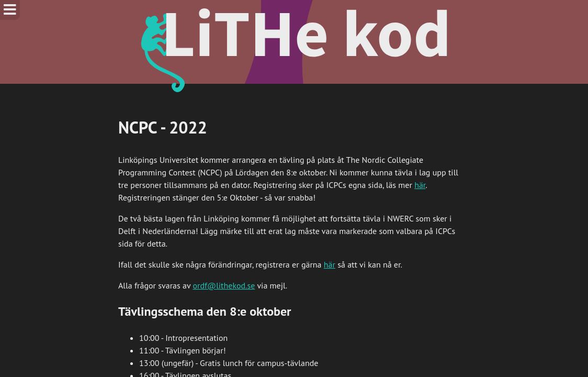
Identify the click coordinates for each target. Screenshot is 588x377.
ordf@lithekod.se (224, 285)
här (420, 185)
